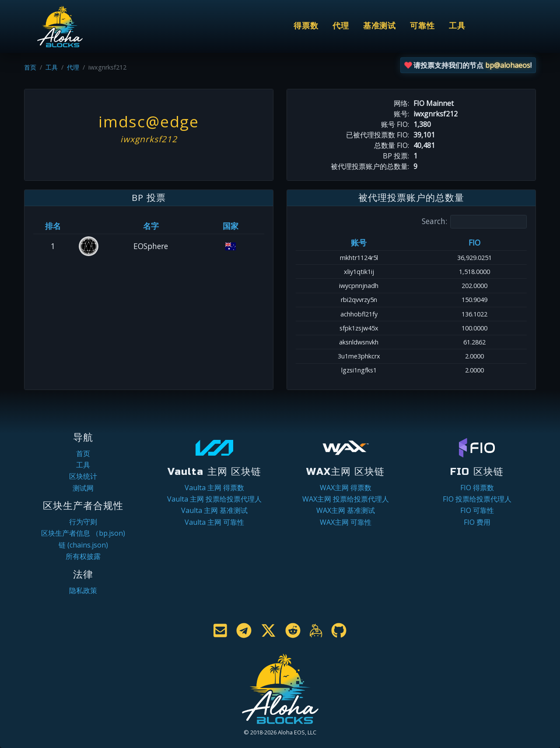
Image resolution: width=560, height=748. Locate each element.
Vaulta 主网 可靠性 (214, 522)
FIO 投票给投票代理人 (477, 499)
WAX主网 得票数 (346, 488)
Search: (474, 222)
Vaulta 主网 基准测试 (214, 510)
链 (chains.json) (83, 545)
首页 (30, 67)
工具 (457, 26)
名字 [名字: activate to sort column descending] (151, 226)
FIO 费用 (477, 522)
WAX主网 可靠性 (346, 522)
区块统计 (83, 476)
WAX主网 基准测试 (346, 510)
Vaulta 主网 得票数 (214, 488)
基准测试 (380, 26)
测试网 (83, 488)
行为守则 (83, 522)
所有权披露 (83, 556)
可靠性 (422, 26)
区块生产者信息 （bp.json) (83, 533)
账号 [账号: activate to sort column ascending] (359, 242)
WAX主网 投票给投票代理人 (346, 499)
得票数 (306, 26)
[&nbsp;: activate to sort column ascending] (89, 226)
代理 (341, 26)
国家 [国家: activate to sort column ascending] (231, 226)
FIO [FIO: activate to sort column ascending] (474, 242)
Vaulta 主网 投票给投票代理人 (214, 499)
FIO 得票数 (477, 488)
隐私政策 (83, 590)
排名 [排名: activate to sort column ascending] (53, 226)
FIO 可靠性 (477, 510)
